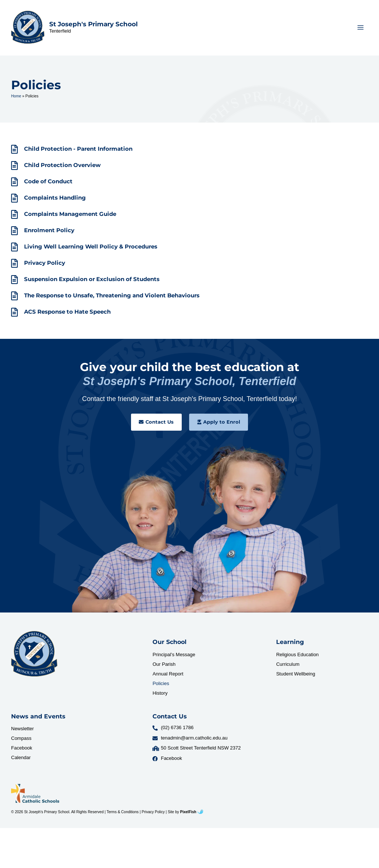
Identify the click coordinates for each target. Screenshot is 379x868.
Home (16, 98)
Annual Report (168, 676)
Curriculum (288, 666)
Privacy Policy (153, 814)
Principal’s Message (174, 656)
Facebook (22, 750)
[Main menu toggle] (361, 28)
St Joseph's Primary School (93, 25)
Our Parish (164, 666)
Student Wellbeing (296, 676)
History (160, 695)
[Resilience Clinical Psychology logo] (34, 656)
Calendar (21, 760)
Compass (21, 740)
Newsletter (22, 731)
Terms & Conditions (123, 814)
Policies (161, 685)
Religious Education (297, 656)
